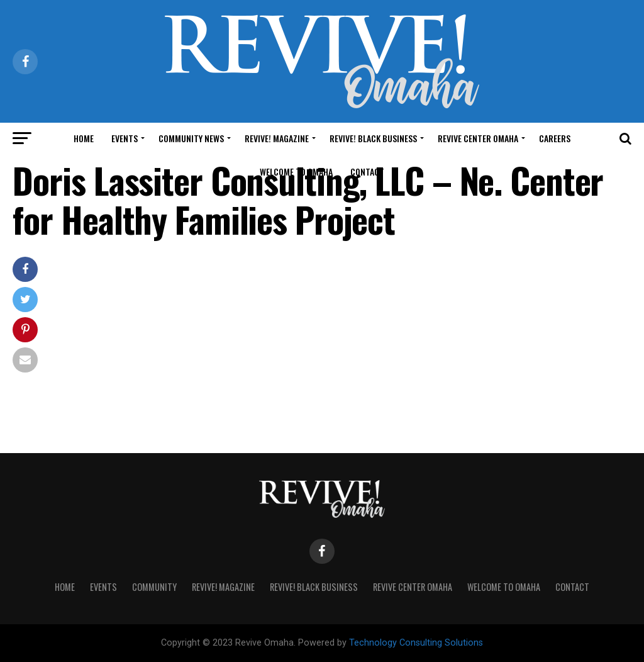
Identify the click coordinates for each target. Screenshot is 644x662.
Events (125, 138)
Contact (367, 171)
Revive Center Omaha (478, 138)
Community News (191, 138)
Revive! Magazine (277, 138)
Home (84, 138)
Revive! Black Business (373, 138)
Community (154, 587)
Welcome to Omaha (296, 171)
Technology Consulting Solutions (416, 643)
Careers (555, 138)
